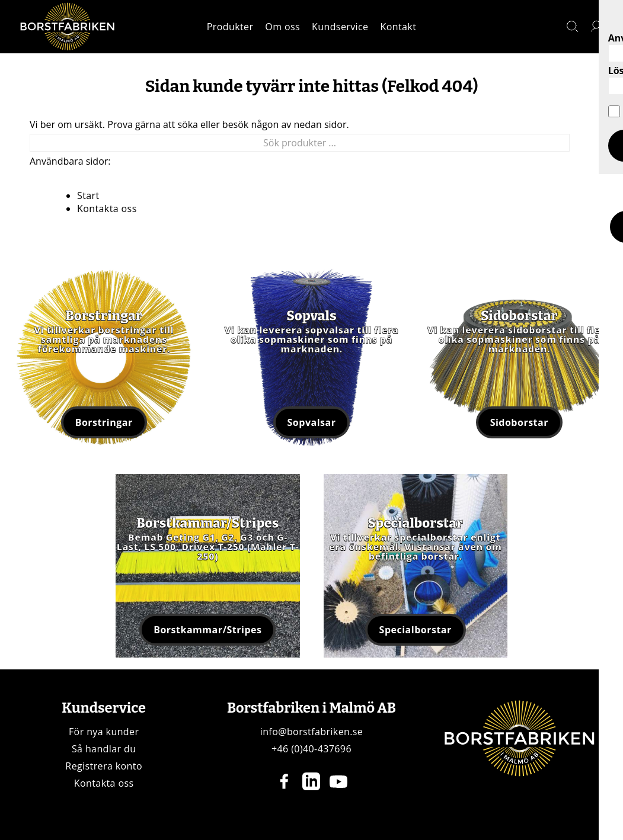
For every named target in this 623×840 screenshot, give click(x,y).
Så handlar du (104, 749)
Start (88, 195)
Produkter (230, 27)
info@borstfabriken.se (312, 732)
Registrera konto (104, 766)
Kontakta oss (107, 209)
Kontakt (399, 27)
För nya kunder (104, 732)
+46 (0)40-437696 (311, 749)
